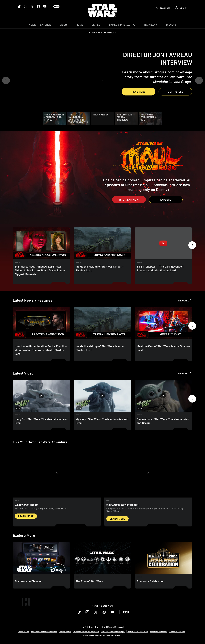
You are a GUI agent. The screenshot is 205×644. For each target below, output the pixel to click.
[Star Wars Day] (102, 118)
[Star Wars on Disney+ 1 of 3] (41, 558)
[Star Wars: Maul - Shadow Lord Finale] (54, 118)
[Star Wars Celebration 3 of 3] (163, 558)
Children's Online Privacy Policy (86, 632)
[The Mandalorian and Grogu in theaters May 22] (78, 118)
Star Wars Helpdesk (159, 632)
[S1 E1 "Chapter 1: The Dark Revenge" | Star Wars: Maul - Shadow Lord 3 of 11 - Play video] (163, 243)
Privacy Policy (65, 632)
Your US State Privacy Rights (113, 632)
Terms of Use (23, 632)
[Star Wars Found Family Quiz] (151, 118)
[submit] (157, 8)
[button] (6, 82)
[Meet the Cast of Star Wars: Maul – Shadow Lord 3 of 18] (163, 323)
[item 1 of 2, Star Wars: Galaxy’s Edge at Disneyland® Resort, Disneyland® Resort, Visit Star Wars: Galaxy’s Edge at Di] (57, 473)
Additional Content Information (44, 632)
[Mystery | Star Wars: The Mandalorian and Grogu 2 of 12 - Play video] (102, 396)
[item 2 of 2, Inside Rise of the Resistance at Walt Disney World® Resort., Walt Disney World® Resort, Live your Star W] (148, 473)
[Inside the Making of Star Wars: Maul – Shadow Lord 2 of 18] (102, 323)
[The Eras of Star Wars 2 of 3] (102, 558)
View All (183, 300)
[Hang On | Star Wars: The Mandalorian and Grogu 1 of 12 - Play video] (41, 396)
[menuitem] (63, 26)
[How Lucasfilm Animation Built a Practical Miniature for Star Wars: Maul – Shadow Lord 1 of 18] (41, 323)
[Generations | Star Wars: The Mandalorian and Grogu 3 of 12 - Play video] (163, 396)
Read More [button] (139, 92)
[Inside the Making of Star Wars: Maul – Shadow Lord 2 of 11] (102, 243)
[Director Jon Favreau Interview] (127, 118)
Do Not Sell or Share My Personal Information (102, 635)
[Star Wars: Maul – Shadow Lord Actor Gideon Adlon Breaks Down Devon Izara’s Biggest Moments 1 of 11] (41, 243)
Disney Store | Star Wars (138, 632)
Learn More (26, 516)
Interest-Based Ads (177, 632)
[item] (40, 26)
